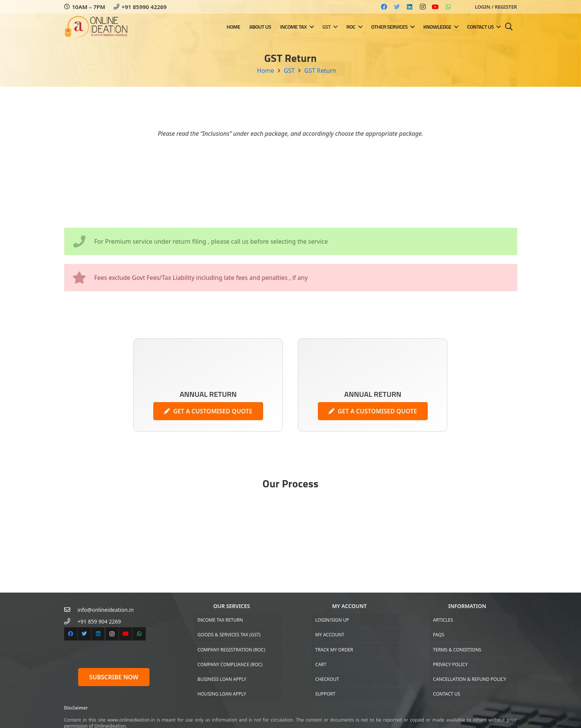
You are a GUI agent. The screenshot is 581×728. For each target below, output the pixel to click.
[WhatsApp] (448, 7)
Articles (443, 620)
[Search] (509, 27)
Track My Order (334, 650)
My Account (330, 635)
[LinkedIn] (410, 7)
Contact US (447, 694)
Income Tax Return (220, 620)
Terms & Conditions (457, 650)
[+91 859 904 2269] (71, 621)
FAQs (438, 635)
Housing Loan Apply (222, 694)
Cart (321, 664)
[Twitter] (397, 7)
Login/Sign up (332, 620)
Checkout (327, 679)
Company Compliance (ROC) (230, 664)
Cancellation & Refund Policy (470, 679)
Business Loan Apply (222, 679)
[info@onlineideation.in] (71, 610)
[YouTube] (435, 7)
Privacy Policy (450, 664)
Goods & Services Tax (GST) (229, 635)
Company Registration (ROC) (231, 650)
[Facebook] (384, 7)
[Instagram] (422, 7)
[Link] (99, 27)
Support (325, 694)
